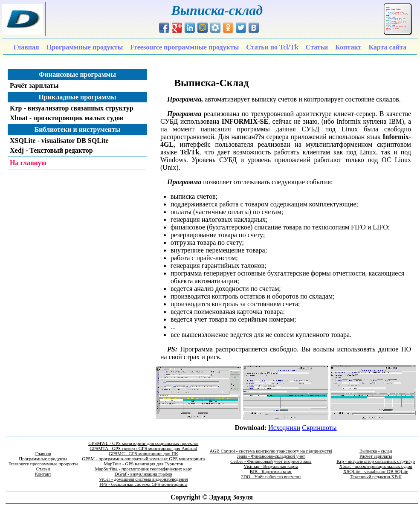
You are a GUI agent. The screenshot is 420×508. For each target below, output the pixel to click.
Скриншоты (319, 428)
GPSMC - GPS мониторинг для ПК (143, 453)
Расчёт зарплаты (376, 456)
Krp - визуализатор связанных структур (376, 461)
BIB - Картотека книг (271, 471)
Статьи (43, 469)
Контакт (43, 474)
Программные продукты (43, 459)
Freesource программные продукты (43, 464)
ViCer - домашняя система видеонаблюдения (143, 479)
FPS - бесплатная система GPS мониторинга (143, 484)
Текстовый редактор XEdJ (376, 476)
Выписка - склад (376, 451)
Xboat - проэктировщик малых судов (376, 466)
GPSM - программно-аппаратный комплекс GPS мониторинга (143, 459)
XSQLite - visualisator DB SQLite (376, 471)
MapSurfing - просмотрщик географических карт (144, 469)
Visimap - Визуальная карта (271, 466)
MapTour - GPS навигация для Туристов (143, 464)
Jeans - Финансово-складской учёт (271, 456)
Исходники (284, 428)
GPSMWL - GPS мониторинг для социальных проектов (143, 443)
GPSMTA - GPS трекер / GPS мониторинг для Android (143, 448)
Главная (43, 453)
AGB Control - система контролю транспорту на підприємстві (271, 451)
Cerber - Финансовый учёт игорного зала (271, 461)
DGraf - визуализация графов (143, 474)
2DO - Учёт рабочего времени (271, 476)
